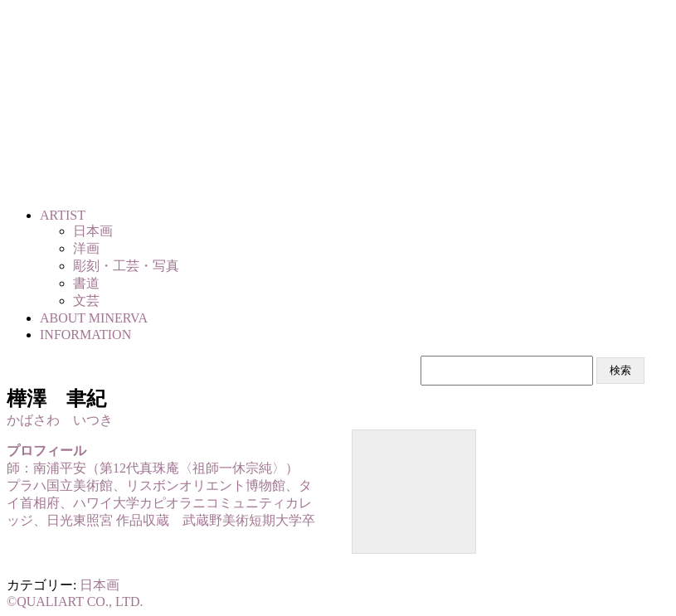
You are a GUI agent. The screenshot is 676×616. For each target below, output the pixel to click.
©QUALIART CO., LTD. (75, 601)
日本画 (100, 585)
